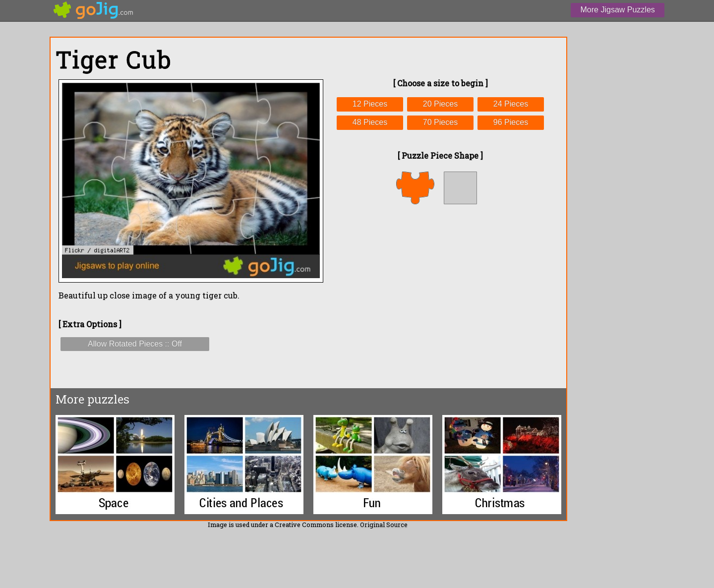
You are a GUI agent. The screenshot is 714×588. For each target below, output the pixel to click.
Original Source (384, 525)
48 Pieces (370, 122)
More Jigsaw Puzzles (618, 10)
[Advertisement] (440, 296)
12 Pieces (370, 104)
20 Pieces (440, 104)
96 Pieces (511, 122)
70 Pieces (440, 122)
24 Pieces (511, 104)
